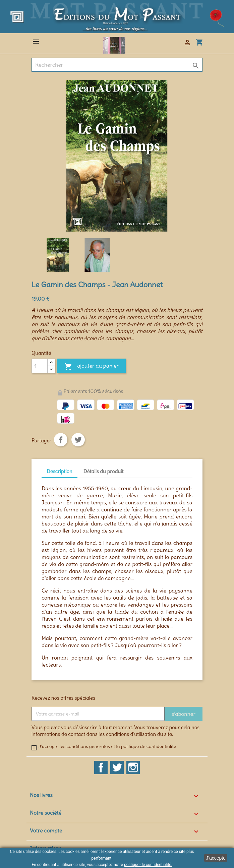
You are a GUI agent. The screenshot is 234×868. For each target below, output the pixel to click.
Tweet (78, 440)
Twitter (117, 767)
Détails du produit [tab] (104, 471)
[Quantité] (40, 366)
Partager (61, 440)
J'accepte (216, 858)
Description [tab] (60, 471)
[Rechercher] (117, 65)
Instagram (133, 767)
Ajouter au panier (92, 367)
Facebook (101, 767)
